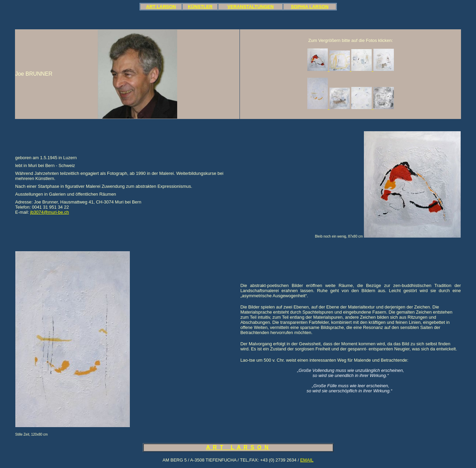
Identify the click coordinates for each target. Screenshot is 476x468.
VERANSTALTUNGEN (250, 7)
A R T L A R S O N (238, 447)
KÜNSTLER (200, 7)
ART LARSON (161, 7)
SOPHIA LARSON (310, 7)
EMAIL (307, 460)
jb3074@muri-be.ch (50, 212)
